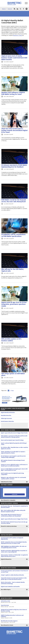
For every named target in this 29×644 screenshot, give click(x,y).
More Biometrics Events (7, 625)
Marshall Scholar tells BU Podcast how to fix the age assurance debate (14, 523)
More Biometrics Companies (8, 500)
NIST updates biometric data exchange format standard (13, 461)
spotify (27, 9)
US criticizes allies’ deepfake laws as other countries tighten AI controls (14, 448)
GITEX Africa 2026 (14, 602)
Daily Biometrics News (7, 482)
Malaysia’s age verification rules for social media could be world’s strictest (13, 478)
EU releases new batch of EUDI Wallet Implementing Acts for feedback (14, 166)
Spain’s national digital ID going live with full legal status (14, 444)
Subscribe (10, 9)
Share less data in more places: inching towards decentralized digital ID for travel (14, 130)
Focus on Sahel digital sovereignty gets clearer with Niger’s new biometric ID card (14, 470)
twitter (20, 9)
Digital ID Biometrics (6, 559)
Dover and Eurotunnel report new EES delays (12, 440)
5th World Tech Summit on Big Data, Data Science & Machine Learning (14, 611)
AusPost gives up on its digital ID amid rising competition (12, 474)
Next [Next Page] (13, 391)
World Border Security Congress (14, 622)
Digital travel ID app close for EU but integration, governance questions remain (14, 304)
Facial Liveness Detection (7, 421)
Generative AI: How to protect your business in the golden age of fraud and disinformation (14, 579)
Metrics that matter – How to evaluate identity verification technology (13, 583)
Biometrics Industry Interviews (9, 526)
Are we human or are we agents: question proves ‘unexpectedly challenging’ (13, 457)
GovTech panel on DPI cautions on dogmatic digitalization (12, 538)
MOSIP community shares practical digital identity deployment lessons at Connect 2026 (14, 543)
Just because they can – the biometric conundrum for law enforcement (14, 507)
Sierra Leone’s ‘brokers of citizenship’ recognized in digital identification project (14, 556)
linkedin (17, 9)
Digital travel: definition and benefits (10, 587)
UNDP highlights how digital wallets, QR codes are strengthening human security (14, 547)
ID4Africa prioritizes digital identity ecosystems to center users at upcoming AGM (14, 551)
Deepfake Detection (6, 415)
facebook (24, 9)
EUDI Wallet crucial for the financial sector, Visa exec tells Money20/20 (14, 201)
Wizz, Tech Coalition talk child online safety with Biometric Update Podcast (13, 511)
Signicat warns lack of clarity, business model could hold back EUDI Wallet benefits (14, 58)
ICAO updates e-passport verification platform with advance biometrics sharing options (14, 437)
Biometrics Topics (18, 35)
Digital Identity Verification (8, 413)
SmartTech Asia (14, 606)
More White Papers (6, 590)
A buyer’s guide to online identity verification (12, 575)
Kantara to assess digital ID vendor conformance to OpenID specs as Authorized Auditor (14, 465)
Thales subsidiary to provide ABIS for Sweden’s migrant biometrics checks (13, 452)
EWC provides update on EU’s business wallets (11, 340)
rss (14, 9)
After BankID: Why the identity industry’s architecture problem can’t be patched (11, 515)
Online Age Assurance (6, 418)
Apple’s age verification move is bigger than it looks (14, 433)
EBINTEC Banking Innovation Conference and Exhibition (14, 617)
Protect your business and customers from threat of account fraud (14, 571)
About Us (4, 9)
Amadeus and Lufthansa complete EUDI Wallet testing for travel (13, 93)
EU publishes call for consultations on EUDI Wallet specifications (13, 235)
